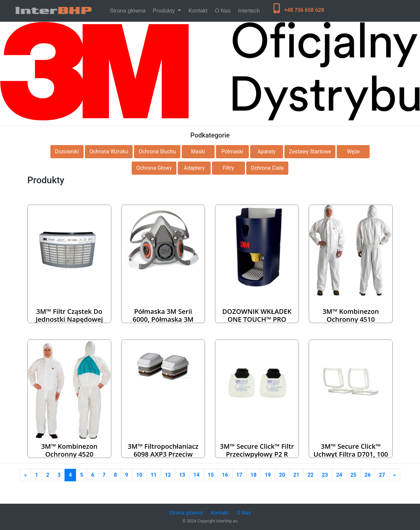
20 (282, 475)
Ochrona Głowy (154, 168)
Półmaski (232, 151)
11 (153, 475)
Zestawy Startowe (310, 151)
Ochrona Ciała (267, 168)
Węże (353, 151)
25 (354, 475)
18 (253, 475)
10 (139, 475)
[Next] (395, 475)
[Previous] (25, 475)
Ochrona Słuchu (157, 151)
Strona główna (129, 10)
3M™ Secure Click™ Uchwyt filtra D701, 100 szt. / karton (351, 454)
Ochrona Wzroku (109, 151)
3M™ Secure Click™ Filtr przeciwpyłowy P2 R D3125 (257, 454)
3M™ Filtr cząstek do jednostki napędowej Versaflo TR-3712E (69, 319)
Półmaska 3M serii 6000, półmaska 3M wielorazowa (163, 319)
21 (296, 475)
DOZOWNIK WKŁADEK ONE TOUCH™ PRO (257, 315)
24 (339, 475)
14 (197, 475)
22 (310, 475)
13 (182, 475)
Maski (198, 151)
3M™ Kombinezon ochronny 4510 (351, 315)
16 (225, 475)
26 (368, 475)
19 (268, 475)
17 (239, 475)
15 (211, 475)
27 (382, 475)
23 (325, 475)
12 (168, 475)
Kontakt (198, 11)
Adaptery (194, 168)
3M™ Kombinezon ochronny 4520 (69, 450)
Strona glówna (186, 513)
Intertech (249, 11)
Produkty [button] (165, 11)
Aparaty (267, 151)
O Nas (223, 11)
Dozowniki (67, 151)
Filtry (228, 168)
